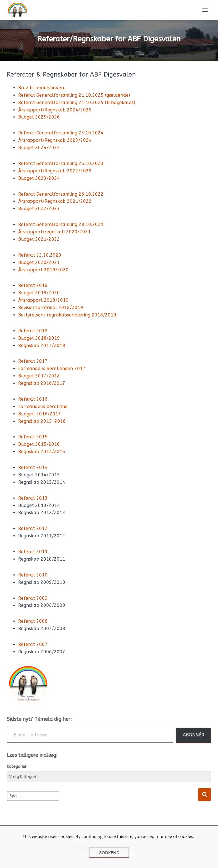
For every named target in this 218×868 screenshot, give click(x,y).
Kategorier (17, 767)
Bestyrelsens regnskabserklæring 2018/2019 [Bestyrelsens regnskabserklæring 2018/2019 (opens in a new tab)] (67, 315)
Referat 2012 (33, 528)
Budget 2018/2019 (39, 338)
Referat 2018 (33, 331)
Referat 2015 (33, 437)
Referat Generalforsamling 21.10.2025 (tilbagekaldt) (77, 103)
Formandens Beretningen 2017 (52, 368)
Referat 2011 (33, 552)
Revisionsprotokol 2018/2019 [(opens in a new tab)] (51, 308)
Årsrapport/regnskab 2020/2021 (54, 232)
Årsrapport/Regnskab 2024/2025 (55, 110)
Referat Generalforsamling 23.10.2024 (61, 133)
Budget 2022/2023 (39, 209)
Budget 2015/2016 (39, 444)
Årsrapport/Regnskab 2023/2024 (55, 140)
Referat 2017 (33, 361)
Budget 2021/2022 (39, 239)
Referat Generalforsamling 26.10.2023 (61, 163)
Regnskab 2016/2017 (42, 383)
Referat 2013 (33, 498)
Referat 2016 (33, 399)
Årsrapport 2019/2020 (43, 270)
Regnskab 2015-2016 (42, 421)
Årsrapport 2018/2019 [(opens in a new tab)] (43, 300)
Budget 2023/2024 (39, 178)
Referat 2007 (33, 644)
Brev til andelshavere (42, 88)
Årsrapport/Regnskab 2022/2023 (55, 171)
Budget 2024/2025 (39, 148)
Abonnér (194, 735)
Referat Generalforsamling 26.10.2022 (61, 194)
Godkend (109, 852)
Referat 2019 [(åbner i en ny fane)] (33, 285)
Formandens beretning (43, 406)
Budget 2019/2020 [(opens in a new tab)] (39, 293)
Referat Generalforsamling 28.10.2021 (61, 224)
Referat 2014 (33, 467)
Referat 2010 (33, 575)
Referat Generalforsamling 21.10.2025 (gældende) (74, 95)
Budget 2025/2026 (39, 117)
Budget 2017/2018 (39, 376)
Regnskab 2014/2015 (42, 452)
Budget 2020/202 (38, 262)
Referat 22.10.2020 (40, 255)
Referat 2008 (33, 621)
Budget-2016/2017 (40, 414)
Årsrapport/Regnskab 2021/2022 (55, 201)
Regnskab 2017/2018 (42, 346)
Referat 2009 (33, 598)
